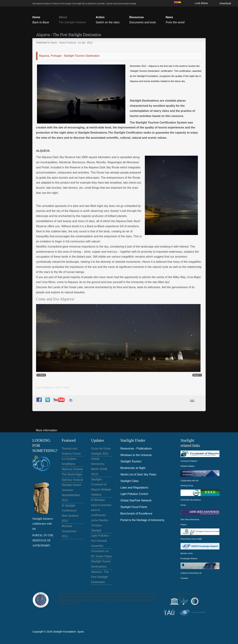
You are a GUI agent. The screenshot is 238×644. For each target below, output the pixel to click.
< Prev (41, 375)
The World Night (72, 474)
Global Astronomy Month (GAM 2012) (99, 466)
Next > (197, 375)
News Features (68, 43)
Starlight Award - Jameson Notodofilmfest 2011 (72, 492)
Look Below (201, 3)
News (54, 43)
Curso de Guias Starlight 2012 (101, 451)
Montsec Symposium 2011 (69, 531)
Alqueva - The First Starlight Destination (100, 577)
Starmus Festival (72, 469)
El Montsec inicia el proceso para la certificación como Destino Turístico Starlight (101, 515)
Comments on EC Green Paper (101, 554)
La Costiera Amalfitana (69, 461)
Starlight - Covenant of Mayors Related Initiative (101, 487)
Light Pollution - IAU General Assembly (101, 541)
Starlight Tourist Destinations (101, 564)
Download (225, 3)
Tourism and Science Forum (71, 451)
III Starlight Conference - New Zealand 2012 (70, 513)
